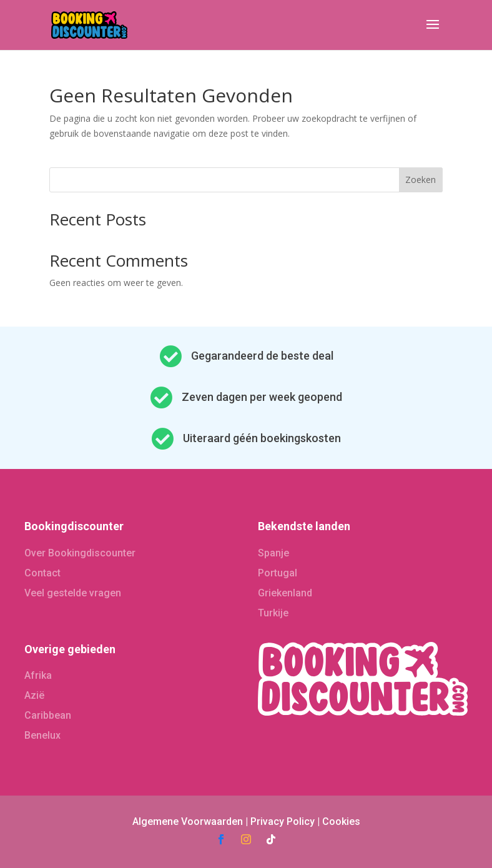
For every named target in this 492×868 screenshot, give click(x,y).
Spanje (273, 553)
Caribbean (48, 715)
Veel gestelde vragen (73, 593)
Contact (42, 573)
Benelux (42, 735)
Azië (34, 695)
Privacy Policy (283, 821)
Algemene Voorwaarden (188, 821)
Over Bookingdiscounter (80, 553)
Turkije (273, 613)
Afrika (38, 675)
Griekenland (285, 593)
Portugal (278, 573)
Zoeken (421, 180)
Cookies (341, 821)
